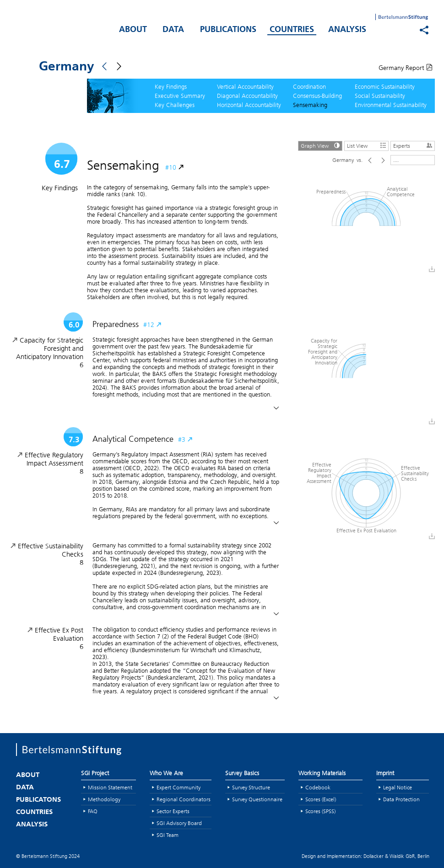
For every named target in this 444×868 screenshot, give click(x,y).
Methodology (104, 799)
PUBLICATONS (38, 800)
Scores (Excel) (321, 799)
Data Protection (401, 799)
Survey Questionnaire (257, 799)
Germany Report (406, 68)
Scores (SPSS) (320, 811)
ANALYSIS (347, 30)
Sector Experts (173, 811)
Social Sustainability (380, 96)
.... (396, 160)
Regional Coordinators (184, 799)
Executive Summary (180, 96)
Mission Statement (110, 787)
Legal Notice (398, 787)
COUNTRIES (292, 30)
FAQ (93, 811)
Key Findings (171, 86)
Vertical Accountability (245, 86)
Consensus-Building (317, 96)
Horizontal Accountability (249, 105)
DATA (173, 30)
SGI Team (168, 835)
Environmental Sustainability (391, 105)
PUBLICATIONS (228, 30)
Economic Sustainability (385, 86)
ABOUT (133, 30)
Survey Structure (251, 787)
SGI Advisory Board (179, 823)
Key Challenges (175, 105)
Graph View (321, 145)
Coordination (309, 86)
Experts (414, 145)
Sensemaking (310, 105)
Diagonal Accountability (247, 96)
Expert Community (179, 787)
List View (368, 145)
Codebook (318, 787)
